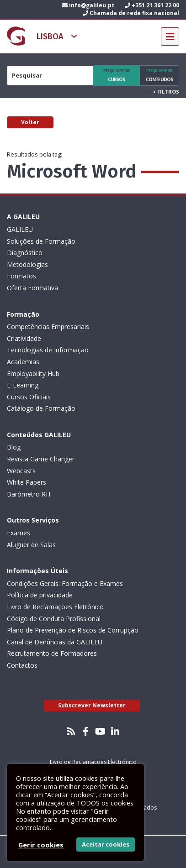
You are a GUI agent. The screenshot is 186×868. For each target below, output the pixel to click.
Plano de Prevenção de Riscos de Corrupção (73, 630)
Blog (14, 447)
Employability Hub (33, 374)
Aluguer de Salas (31, 545)
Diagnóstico (25, 253)
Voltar (30, 122)
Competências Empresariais (48, 327)
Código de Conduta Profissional (54, 619)
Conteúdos (159, 75)
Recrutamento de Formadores (52, 653)
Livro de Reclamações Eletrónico (55, 607)
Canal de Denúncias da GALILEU (55, 642)
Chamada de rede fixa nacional (131, 13)
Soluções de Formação (41, 241)
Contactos (22, 665)
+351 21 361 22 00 (152, 5)
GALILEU (20, 229)
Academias (23, 362)
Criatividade (24, 338)
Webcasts (21, 471)
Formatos (21, 276)
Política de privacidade (40, 595)
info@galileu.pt (88, 5)
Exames (19, 533)
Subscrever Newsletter (92, 705)
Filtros (166, 92)
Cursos (117, 75)
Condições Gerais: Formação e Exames (65, 583)
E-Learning (23, 385)
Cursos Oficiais (29, 397)
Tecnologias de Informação (48, 350)
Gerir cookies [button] (41, 845)
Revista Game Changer (41, 459)
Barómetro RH (29, 494)
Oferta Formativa (32, 288)
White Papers (27, 482)
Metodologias (27, 264)
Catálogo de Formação (41, 408)
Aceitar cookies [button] (106, 844)
